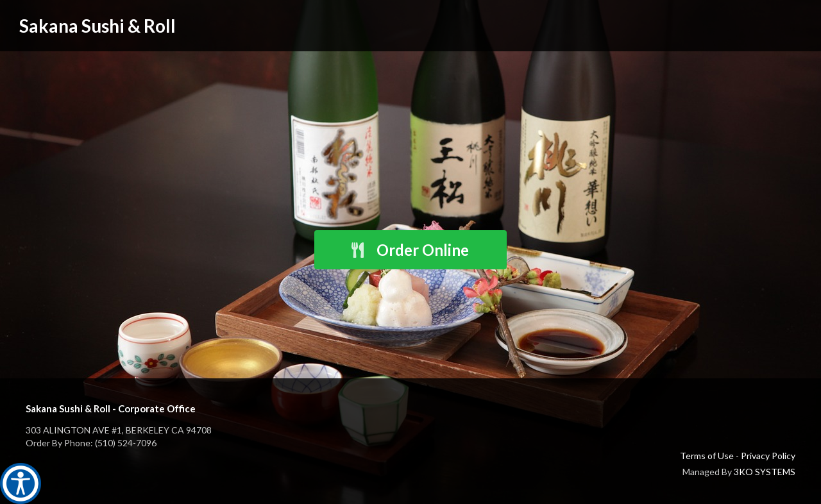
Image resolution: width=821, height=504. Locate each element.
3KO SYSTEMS (765, 472)
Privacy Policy (768, 456)
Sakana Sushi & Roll (97, 26)
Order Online (409, 250)
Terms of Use (707, 456)
